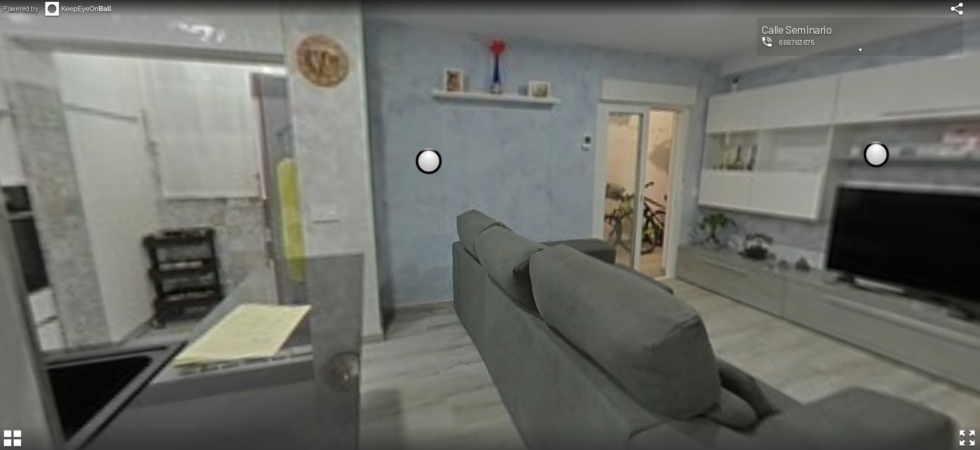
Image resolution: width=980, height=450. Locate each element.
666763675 (797, 42)
